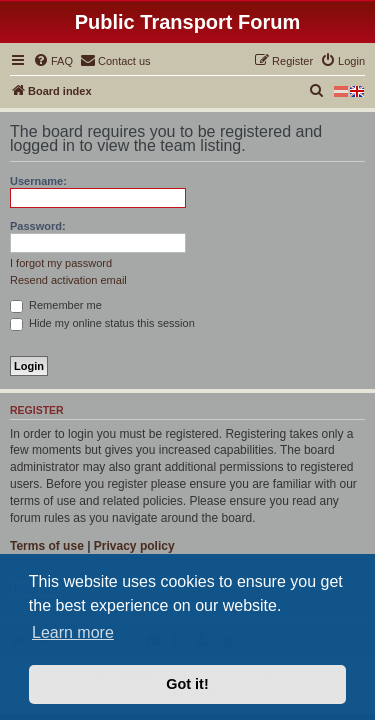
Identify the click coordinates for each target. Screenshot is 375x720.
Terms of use (47, 546)
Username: (38, 181)
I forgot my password (61, 263)
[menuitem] (53, 61)
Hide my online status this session (102, 323)
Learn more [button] (73, 632)
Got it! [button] (187, 684)
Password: (38, 226)
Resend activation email (68, 280)
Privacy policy (134, 546)
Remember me (56, 305)
